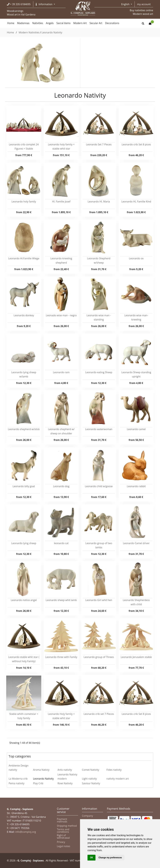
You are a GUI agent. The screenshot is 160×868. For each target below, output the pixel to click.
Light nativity (89, 779)
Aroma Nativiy (41, 770)
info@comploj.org (26, 832)
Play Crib (38, 783)
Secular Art (96, 23)
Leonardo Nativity (52, 32)
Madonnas (23, 23)
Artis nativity (65, 770)
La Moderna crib (18, 779)
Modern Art (80, 23)
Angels (50, 23)
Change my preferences (110, 858)
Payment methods (62, 820)
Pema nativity (16, 783)
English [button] (126, 4)
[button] (45, 4)
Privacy (61, 842)
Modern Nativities (29, 32)
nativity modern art (118, 779)
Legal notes (64, 846)
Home (10, 32)
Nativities (38, 23)
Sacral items (63, 23)
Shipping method (67, 826)
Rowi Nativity (65, 783)
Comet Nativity (90, 770)
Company (87, 816)
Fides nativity (114, 770)
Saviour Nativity (91, 783)
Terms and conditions (63, 831)
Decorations (112, 23)
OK (91, 858)
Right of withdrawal (63, 836)
